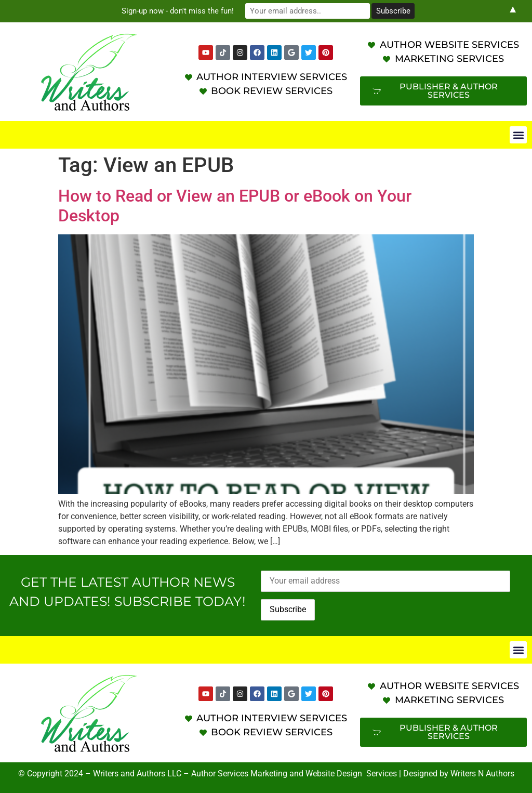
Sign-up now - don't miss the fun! (178, 11)
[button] (518, 135)
